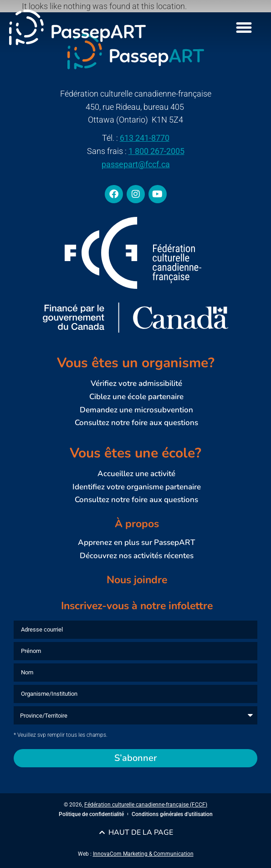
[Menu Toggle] (244, 28)
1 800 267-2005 (156, 151)
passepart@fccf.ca (136, 164)
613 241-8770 (145, 138)
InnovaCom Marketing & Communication (143, 854)
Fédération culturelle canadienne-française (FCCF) (146, 805)
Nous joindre (137, 580)
